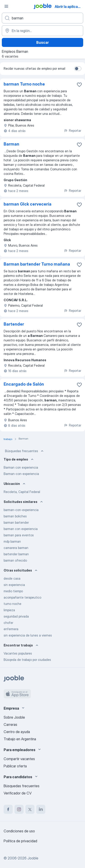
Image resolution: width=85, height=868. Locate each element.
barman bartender (16, 522)
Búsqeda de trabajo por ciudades (27, 660)
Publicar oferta (15, 766)
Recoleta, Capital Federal (22, 492)
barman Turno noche (24, 84)
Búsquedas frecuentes (25, 451)
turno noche (12, 604)
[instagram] (19, 809)
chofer (8, 623)
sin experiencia (14, 585)
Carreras (10, 724)
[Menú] (6, 6)
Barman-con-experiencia (21, 474)
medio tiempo (13, 591)
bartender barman (16, 554)
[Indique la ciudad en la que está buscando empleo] (42, 31)
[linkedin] (41, 809)
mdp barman (12, 541)
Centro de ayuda (17, 732)
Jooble (33, 858)
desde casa (12, 578)
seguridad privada (16, 616)
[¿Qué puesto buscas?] (42, 18)
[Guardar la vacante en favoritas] (79, 85)
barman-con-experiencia (21, 510)
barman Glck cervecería (28, 204)
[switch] (78, 69)
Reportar (73, 131)
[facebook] (8, 809)
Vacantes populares (18, 653)
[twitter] (30, 809)
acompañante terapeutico (22, 597)
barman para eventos (19, 535)
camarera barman (16, 548)
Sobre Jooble (14, 717)
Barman (11, 144)
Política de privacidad (20, 841)
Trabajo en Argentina (20, 739)
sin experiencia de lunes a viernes (28, 635)
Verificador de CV (18, 793)
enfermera (11, 629)
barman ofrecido (15, 560)
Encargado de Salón (24, 384)
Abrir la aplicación (69, 7)
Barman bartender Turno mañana (37, 264)
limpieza (9, 610)
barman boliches (15, 516)
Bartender (14, 324)
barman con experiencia (21, 529)
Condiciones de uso (19, 831)
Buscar (42, 42)
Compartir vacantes (19, 759)
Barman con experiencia (21, 467)
